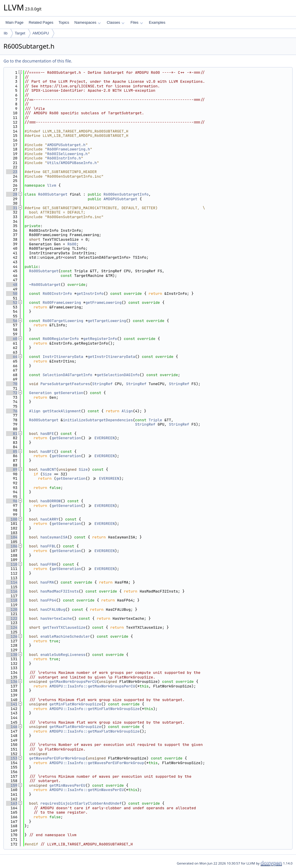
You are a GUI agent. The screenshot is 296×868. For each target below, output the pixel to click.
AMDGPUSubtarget (120, 199)
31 (12, 208)
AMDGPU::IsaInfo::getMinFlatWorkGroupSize (95, 709)
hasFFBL (48, 546)
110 (12, 564)
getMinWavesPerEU (67, 785)
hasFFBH (48, 564)
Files (137, 22)
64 (12, 357)
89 (12, 469)
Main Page (14, 22)
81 (12, 434)
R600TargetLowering (63, 321)
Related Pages (41, 22)
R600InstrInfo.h (64, 158)
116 (12, 591)
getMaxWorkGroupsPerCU (73, 682)
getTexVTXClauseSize (64, 627)
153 (12, 758)
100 (12, 519)
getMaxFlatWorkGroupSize (75, 727)
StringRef (102, 384)
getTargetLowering (107, 321)
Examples (157, 22)
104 (12, 537)
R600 (72, 244)
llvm (52, 185)
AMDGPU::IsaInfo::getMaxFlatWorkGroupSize (95, 731)
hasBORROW (51, 501)
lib (6, 33)
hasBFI (47, 452)
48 (12, 285)
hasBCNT (48, 469)
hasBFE (47, 434)
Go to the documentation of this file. (38, 61)
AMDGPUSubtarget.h (66, 145)
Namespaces (87, 22)
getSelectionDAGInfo (118, 375)
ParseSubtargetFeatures (65, 384)
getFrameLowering (104, 302)
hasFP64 (48, 600)
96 (12, 501)
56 (12, 321)
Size (83, 469)
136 (12, 682)
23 (12, 172)
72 (12, 393)
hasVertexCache (56, 618)
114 (12, 582)
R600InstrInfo (57, 294)
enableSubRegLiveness (63, 655)
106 (12, 546)
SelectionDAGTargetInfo (67, 375)
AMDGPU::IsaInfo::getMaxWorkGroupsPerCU (92, 686)
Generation (40, 393)
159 (12, 785)
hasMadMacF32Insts (60, 591)
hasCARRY (49, 519)
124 (12, 627)
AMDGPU (41, 33)
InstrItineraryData (63, 357)
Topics (64, 22)
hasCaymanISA (54, 537)
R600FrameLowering (62, 302)
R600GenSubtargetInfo (126, 194)
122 (12, 618)
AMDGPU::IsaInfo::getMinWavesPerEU (87, 790)
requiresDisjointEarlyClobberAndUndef (81, 803)
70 (12, 384)
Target (20, 33)
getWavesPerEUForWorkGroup (57, 758)
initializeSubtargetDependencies (98, 420)
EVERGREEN (105, 438)
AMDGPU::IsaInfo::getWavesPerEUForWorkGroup (97, 763)
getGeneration (68, 393)
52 (12, 302)
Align (35, 411)
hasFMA (47, 582)
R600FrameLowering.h (69, 149)
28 (12, 194)
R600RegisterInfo (61, 339)
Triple (155, 420)
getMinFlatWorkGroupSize (75, 704)
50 (12, 294)
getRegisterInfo (100, 339)
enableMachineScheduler (65, 636)
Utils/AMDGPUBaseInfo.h (72, 163)
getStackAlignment (62, 411)
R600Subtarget (53, 194)
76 (12, 411)
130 (12, 655)
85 (12, 452)
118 (12, 600)
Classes (116, 22)
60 (12, 339)
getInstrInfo (90, 294)
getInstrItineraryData (111, 357)
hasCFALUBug (53, 609)
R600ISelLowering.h (67, 154)
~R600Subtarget (45, 285)
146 (12, 727)
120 (12, 609)
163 (12, 803)
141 (12, 704)
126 (12, 636)
